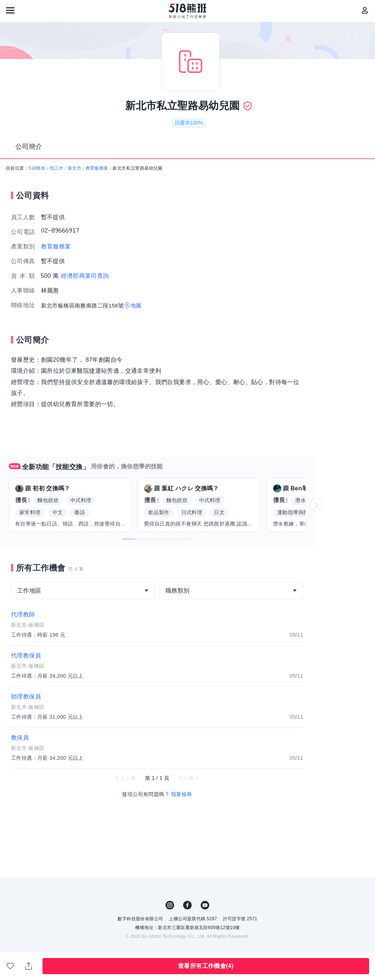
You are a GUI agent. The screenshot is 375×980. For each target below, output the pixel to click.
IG (170, 905)
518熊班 (37, 168)
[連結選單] (10, 10)
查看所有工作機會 (206, 966)
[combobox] (83, 591)
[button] (129, 539)
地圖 (136, 305)
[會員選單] (365, 10)
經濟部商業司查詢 (85, 276)
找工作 (57, 168)
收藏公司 (10, 966)
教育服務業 (97, 168)
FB (187, 905)
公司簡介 (29, 147)
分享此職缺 (29, 966)
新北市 (75, 168)
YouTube (205, 905)
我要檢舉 (182, 794)
